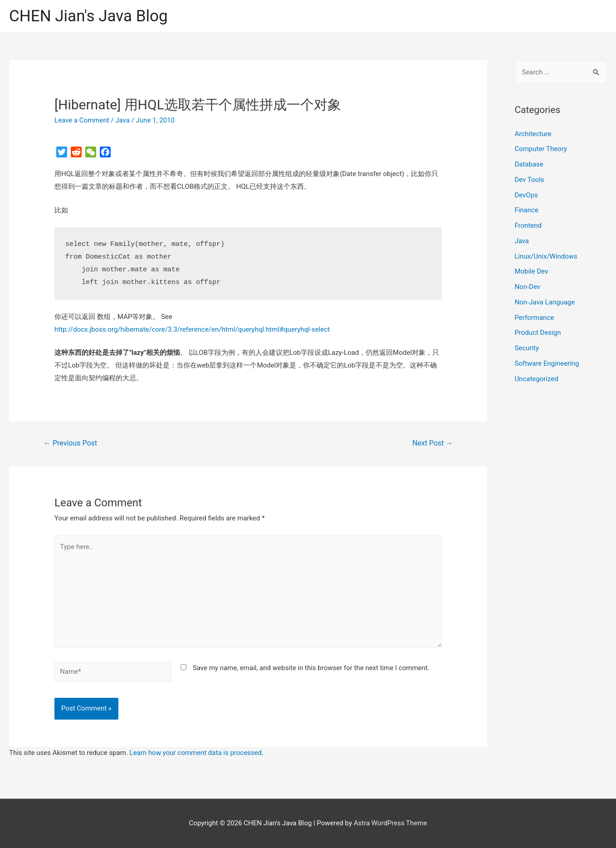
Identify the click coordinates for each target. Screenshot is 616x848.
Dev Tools (529, 180)
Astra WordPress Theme (391, 823)
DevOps (526, 195)
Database (529, 164)
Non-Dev (527, 287)
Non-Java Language (545, 302)
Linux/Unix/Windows (546, 256)
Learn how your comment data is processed (196, 753)
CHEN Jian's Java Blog (88, 16)
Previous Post (70, 443)
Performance (534, 318)
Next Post (433, 443)
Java (122, 120)
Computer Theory (541, 149)
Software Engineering (547, 363)
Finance (526, 210)
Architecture (533, 134)
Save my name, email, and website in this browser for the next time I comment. (311, 668)
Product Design (538, 333)
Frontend (528, 225)
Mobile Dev (531, 271)
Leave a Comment (82, 120)
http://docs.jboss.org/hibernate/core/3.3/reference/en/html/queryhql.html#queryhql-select (192, 329)
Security (527, 348)
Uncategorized (536, 379)
